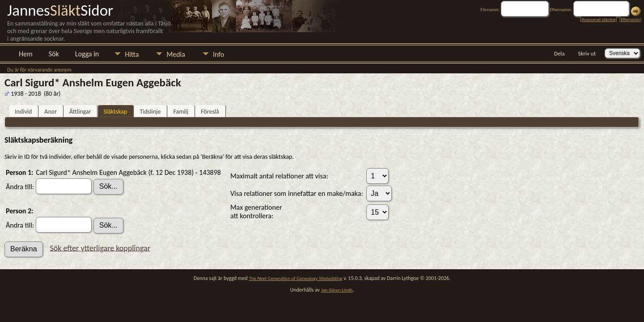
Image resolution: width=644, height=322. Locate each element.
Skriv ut (587, 53)
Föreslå (210, 112)
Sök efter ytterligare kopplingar (100, 248)
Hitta (132, 54)
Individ (23, 112)
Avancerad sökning (598, 19)
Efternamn (630, 19)
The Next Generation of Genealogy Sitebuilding (295, 278)
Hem (26, 54)
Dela (559, 53)
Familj (181, 112)
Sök (54, 54)
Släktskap (115, 112)
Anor (51, 112)
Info (218, 54)
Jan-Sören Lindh (337, 290)
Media (176, 54)
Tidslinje (150, 112)
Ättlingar (80, 112)
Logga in (87, 54)
